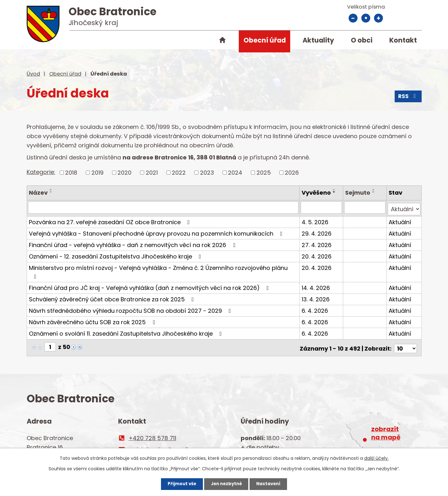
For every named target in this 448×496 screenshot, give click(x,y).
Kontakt (403, 40)
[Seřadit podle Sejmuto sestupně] (374, 192)
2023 (207, 173)
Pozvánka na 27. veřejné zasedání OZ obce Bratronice (111, 220)
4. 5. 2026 (316, 220)
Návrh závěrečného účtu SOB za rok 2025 (93, 320)
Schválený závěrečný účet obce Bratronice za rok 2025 (113, 297)
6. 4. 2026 (316, 309)
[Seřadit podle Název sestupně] (51, 192)
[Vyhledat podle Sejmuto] (365, 207)
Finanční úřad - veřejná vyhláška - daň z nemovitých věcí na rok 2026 (133, 243)
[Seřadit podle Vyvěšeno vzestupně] (335, 190)
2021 (152, 173)
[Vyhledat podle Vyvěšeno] (322, 207)
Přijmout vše (177, 483)
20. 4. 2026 (318, 255)
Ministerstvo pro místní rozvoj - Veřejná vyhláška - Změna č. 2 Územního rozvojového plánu (158, 270)
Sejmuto (358, 193)
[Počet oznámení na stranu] (405, 345)
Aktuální (400, 220)
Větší (378, 18)
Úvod (223, 41)
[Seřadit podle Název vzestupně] (51, 190)
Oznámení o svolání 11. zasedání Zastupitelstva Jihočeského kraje (127, 332)
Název (38, 193)
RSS (408, 98)
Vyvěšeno (317, 193)
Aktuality (318, 40)
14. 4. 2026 (317, 286)
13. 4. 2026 (317, 297)
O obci (362, 40)
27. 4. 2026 (318, 243)
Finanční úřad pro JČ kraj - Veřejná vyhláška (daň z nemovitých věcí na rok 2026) (150, 286)
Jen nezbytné (227, 483)
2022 (179, 173)
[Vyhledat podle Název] (164, 207)
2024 (235, 173)
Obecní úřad (265, 40)
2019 (97, 173)
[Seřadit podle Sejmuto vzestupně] (374, 190)
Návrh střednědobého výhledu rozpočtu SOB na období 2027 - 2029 (131, 309)
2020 (124, 173)
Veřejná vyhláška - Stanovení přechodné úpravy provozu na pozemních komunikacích (157, 232)
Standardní (366, 18)
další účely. (376, 457)
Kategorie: (41, 172)
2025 (264, 173)
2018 (71, 173)
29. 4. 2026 (318, 232)
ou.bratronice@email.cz (162, 446)
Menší (353, 18)
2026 (292, 173)
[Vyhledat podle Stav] (404, 207)
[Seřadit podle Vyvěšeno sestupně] (335, 192)
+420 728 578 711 (152, 435)
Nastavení (273, 483)
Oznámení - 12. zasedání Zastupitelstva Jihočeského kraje (116, 255)
